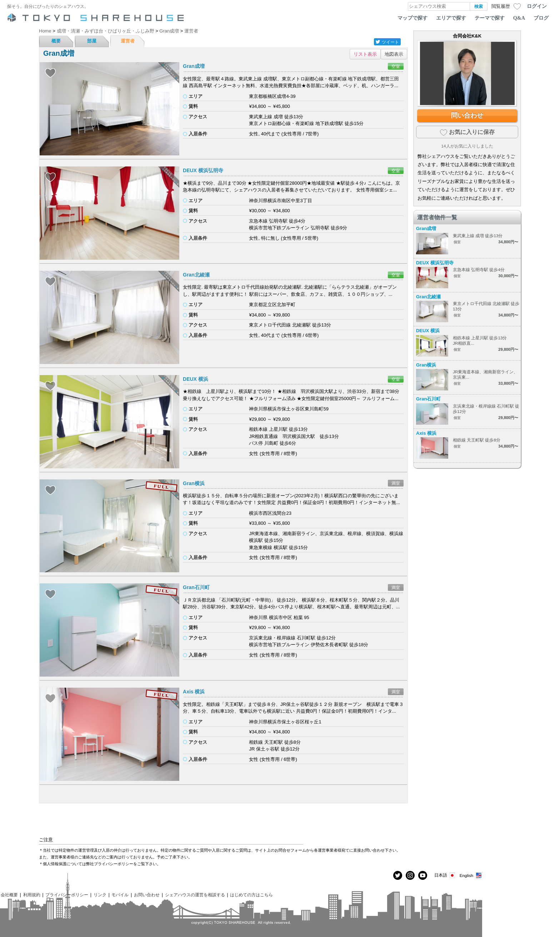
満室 (396, 483)
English (471, 875)
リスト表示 (365, 54)
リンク (100, 895)
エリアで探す (451, 18)
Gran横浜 (194, 483)
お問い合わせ (147, 895)
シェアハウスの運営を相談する (195, 895)
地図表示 (394, 54)
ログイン (537, 6)
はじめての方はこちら (251, 895)
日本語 (445, 875)
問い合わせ (467, 115)
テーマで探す (490, 18)
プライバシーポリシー (67, 895)
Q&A (519, 18)
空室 (396, 66)
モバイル (120, 895)
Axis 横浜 (194, 692)
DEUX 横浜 (196, 379)
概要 (56, 41)
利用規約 (32, 895)
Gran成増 (194, 66)
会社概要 (9, 895)
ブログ (541, 18)
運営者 (128, 41)
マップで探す (412, 18)
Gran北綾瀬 (196, 275)
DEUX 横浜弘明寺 (203, 170)
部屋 (92, 41)
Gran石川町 (196, 587)
